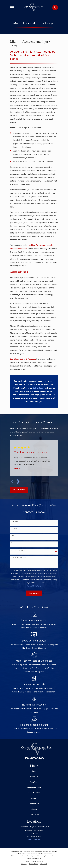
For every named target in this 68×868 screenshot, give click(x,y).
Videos (34, 809)
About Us (34, 777)
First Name (15, 522)
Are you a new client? (18, 550)
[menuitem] (24, 864)
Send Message (34, 593)
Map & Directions (34, 840)
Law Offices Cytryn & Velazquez (23, 359)
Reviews (34, 798)
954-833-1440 (34, 758)
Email (13, 543)
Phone (13, 536)
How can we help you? (19, 558)
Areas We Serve (34, 793)
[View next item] (18, 481)
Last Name (15, 529)
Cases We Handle (34, 787)
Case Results (34, 804)
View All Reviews (19, 490)
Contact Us (34, 815)
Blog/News (34, 782)
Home (34, 771)
